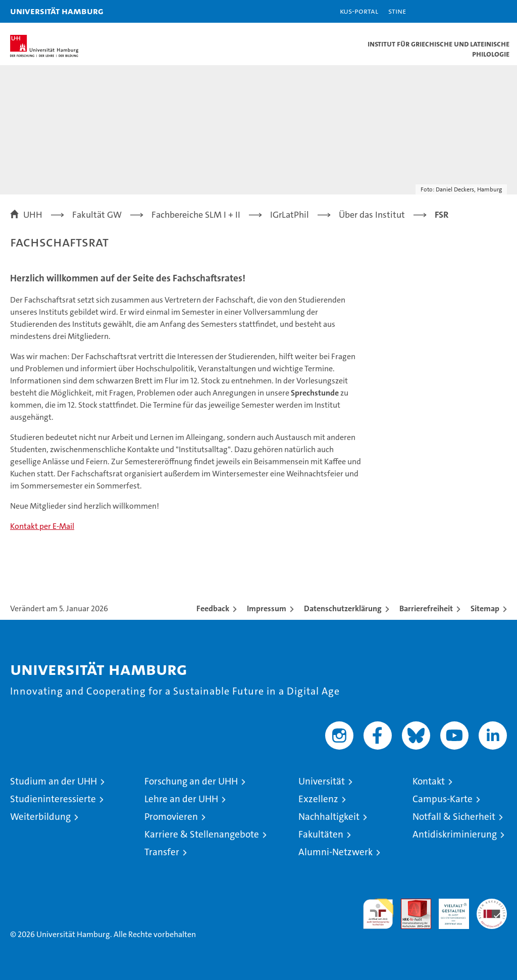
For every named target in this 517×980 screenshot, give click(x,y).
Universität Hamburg (57, 11)
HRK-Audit (448, 909)
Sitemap (485, 608)
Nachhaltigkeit (329, 817)
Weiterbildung (40, 817)
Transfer (162, 852)
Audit (410, 904)
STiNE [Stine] (397, 11)
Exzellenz (318, 799)
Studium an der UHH (54, 781)
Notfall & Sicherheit (454, 817)
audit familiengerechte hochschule (378, 914)
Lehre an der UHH (181, 799)
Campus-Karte (443, 799)
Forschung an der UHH (191, 781)
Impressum (267, 608)
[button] (478, 11)
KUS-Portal (359, 11)
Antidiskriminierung (455, 834)
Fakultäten (321, 834)
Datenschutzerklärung (343, 608)
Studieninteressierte (53, 799)
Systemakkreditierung (492, 904)
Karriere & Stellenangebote (202, 834)
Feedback (213, 608)
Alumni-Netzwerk (335, 852)
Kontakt (429, 781)
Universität (322, 781)
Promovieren (171, 817)
